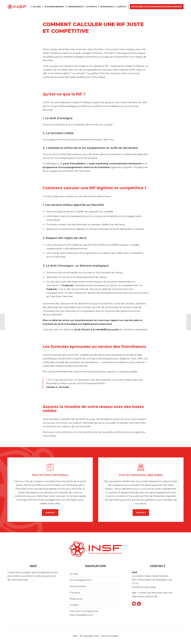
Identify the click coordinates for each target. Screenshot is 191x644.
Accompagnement (81, 580)
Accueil (74, 574)
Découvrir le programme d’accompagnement (84, 613)
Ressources (76, 599)
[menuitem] (38, 7)
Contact (74, 605)
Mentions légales (110, 636)
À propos (75, 592)
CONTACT (50, 513)
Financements (78, 586)
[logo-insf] (17, 7)
